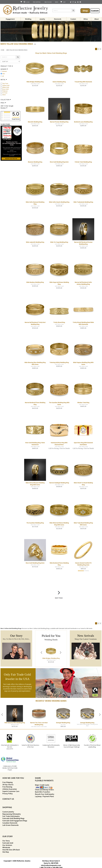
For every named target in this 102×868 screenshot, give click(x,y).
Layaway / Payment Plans (44, 796)
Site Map (6, 852)
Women (5, 71)
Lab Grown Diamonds (11, 825)
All (3, 76)
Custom (95, 11)
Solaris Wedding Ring (59, 82)
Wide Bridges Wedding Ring (35, 82)
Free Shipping (7, 782)
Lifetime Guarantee (10, 789)
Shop (85, 11)
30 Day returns (8, 785)
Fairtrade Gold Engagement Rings (15, 821)
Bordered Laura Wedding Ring (83, 122)
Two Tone (5, 83)
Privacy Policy (8, 794)
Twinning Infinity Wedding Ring (59, 362)
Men (4, 74)
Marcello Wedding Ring (35, 122)
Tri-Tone (5, 93)
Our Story (6, 841)
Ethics (86, 19)
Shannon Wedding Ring (35, 162)
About (97, 19)
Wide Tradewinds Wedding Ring (83, 202)
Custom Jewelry (8, 812)
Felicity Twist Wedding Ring (83, 162)
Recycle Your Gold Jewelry (45, 794)
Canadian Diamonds (10, 823)
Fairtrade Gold (8, 843)
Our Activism (7, 845)
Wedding (28, 19)
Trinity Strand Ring (59, 322)
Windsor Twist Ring (83, 403)
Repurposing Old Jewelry (12, 814)
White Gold (6, 87)
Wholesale (6, 847)
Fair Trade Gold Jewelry (11, 816)
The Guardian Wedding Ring (35, 523)
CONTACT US (8, 799)
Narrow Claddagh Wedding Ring (59, 483)
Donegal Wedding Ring (63, 723)
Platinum (5, 91)
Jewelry (42, 19)
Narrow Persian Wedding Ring (59, 122)
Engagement (10, 19)
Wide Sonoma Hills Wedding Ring (15, 723)
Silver (4, 95)
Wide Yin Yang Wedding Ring (59, 242)
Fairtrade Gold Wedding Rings (13, 818)
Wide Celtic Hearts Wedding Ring (59, 202)
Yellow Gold (6, 85)
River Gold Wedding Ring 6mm (59, 162)
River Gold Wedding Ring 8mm (35, 563)
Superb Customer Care (11, 791)
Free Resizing (7, 787)
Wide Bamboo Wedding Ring (35, 282)
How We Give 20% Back (11, 850)
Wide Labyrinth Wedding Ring (35, 242)
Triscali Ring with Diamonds (83, 82)
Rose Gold (5, 89)
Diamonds (58, 19)
